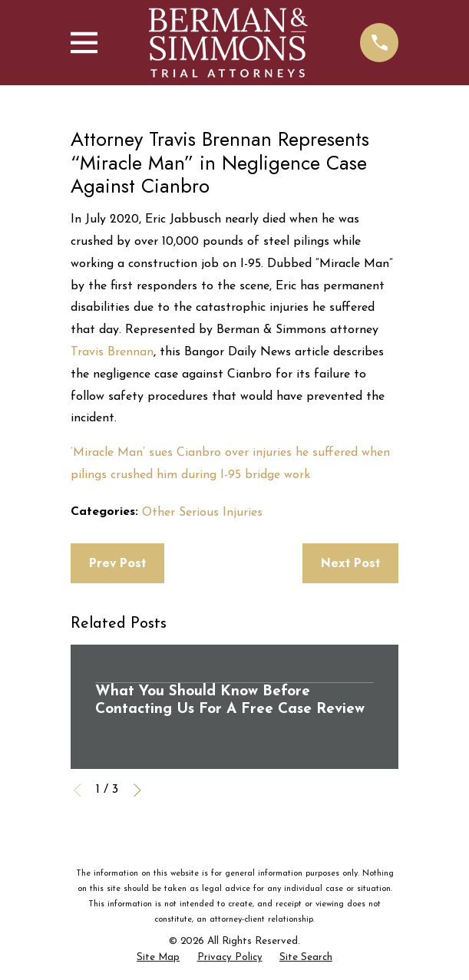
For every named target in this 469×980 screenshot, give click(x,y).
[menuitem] (158, 958)
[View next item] (137, 790)
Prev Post (117, 563)
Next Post (350, 563)
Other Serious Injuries (202, 513)
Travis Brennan (112, 352)
